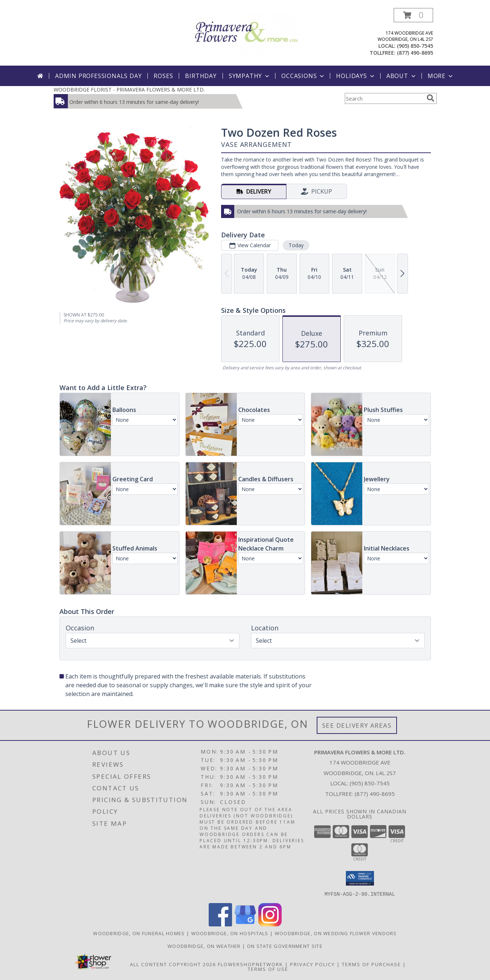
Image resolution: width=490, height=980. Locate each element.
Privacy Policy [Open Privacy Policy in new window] (312, 964)
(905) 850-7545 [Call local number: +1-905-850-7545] (415, 46)
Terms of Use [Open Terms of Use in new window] (268, 969)
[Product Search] (384, 98)
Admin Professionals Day (98, 76)
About (402, 76)
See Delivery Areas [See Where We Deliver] (357, 725)
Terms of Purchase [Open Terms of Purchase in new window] (371, 964)
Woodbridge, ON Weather (204, 946)
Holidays (356, 76)
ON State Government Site (285, 946)
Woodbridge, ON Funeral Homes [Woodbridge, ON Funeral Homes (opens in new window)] (139, 933)
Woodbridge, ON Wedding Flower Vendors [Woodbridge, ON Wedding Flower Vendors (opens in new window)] (336, 933)
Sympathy (250, 76)
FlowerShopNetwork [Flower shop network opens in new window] (250, 964)
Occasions (303, 76)
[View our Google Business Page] (245, 924)
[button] (413, 15)
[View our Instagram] (270, 924)
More (441, 76)
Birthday (201, 76)
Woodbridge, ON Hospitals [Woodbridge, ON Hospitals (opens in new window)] (230, 933)
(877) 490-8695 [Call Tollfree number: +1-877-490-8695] (375, 794)
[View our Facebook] (220, 924)
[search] (431, 98)
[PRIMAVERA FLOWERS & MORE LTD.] (245, 33)
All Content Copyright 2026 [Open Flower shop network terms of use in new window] (173, 964)
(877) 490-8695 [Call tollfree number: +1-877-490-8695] (415, 53)
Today (296, 245)
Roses (163, 76)
